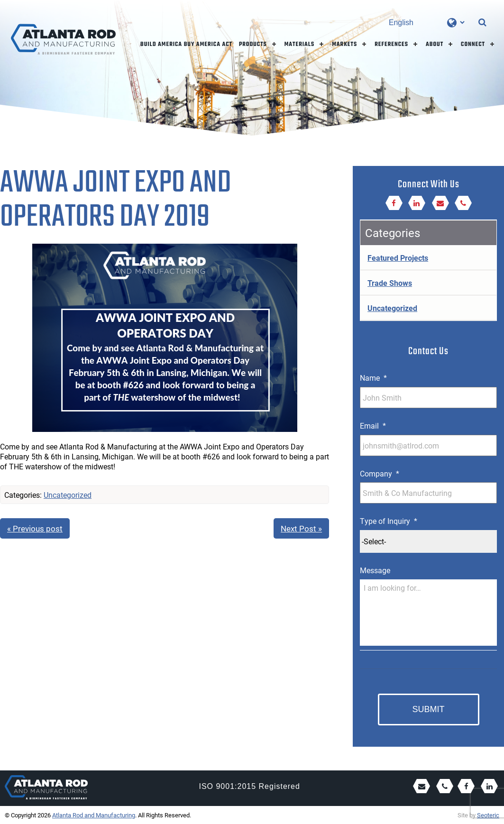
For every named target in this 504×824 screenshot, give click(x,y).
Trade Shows (390, 283)
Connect (473, 45)
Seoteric (488, 815)
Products (253, 45)
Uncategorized (68, 495)
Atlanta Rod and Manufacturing (94, 815)
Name (373, 378)
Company (380, 474)
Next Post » (301, 528)
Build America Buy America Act (186, 45)
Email (373, 426)
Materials (300, 45)
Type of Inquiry (389, 521)
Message (375, 570)
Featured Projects (398, 258)
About (435, 45)
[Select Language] (426, 23)
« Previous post (35, 528)
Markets (344, 45)
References (391, 45)
